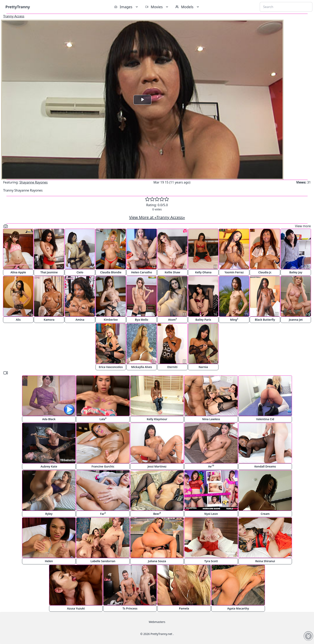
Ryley (49, 514)
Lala (103, 419)
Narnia (203, 367)
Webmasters (157, 622)
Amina (80, 320)
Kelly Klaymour (157, 419)
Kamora (49, 320)
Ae (211, 466)
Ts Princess (130, 608)
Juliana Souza (157, 561)
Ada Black (49, 419)
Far (103, 514)
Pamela (184, 608)
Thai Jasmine (49, 272)
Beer (157, 514)
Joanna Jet (296, 320)
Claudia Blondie (111, 272)
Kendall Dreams (265, 466)
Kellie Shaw (172, 272)
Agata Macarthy (238, 608)
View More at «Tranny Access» (157, 217)
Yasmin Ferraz (234, 272)
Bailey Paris (203, 320)
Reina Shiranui (265, 561)
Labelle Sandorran (103, 561)
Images (126, 7)
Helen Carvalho (142, 272)
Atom (172, 319)
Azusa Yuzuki (76, 608)
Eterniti (172, 367)
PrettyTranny (18, 7)
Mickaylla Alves (142, 367)
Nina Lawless (211, 419)
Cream (265, 514)
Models (188, 7)
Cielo (80, 272)
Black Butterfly (265, 320)
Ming (234, 319)
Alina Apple (18, 272)
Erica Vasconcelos (111, 367)
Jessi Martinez (157, 466)
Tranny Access (14, 16)
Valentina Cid (265, 419)
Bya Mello (142, 320)
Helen (49, 561)
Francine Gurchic (103, 466)
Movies (157, 7)
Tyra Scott (211, 561)
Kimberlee (111, 320)
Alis (18, 320)
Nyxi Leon (211, 514)
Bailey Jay (296, 272)
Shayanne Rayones (34, 182)
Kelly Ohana (203, 272)
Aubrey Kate (49, 466)
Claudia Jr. (265, 272)
